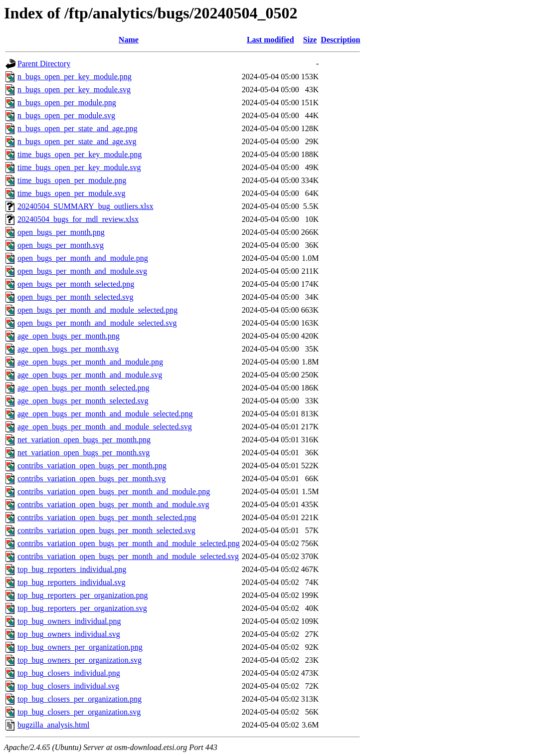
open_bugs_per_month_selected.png (76, 284)
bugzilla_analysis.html (53, 725)
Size (310, 40)
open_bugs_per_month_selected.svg (75, 297)
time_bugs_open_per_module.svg (71, 193)
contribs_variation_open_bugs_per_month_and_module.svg (113, 504)
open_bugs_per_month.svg (61, 245)
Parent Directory (44, 64)
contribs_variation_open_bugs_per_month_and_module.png (114, 491)
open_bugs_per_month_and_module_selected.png (97, 310)
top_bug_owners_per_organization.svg (80, 660)
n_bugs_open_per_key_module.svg (74, 90)
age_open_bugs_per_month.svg (68, 349)
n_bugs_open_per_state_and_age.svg (77, 141)
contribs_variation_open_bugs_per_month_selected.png (107, 517)
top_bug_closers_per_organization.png (80, 699)
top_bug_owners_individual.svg (69, 634)
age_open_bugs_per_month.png (69, 336)
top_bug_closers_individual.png (69, 673)
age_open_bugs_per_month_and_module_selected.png (105, 414)
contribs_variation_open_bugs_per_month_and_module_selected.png (129, 543)
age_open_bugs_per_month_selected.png (83, 388)
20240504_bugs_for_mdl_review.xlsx (78, 219)
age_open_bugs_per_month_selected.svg (83, 401)
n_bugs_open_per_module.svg (66, 115)
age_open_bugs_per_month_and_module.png (90, 362)
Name (129, 40)
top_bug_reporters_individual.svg (71, 582)
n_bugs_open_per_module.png (67, 102)
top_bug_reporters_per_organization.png (83, 595)
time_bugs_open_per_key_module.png (80, 154)
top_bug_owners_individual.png (69, 621)
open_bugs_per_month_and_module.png (83, 258)
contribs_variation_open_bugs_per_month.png (92, 466)
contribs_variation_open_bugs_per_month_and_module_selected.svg (128, 556)
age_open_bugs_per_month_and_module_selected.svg (105, 427)
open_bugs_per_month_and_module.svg (82, 271)
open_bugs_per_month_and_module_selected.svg (97, 323)
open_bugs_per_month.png (61, 232)
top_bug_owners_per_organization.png (80, 647)
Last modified (270, 40)
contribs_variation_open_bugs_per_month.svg (91, 478)
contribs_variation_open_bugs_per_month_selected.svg (106, 530)
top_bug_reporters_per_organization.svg (82, 608)
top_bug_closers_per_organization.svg (79, 712)
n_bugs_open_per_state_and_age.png (77, 128)
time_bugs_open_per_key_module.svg (79, 167)
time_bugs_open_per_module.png (72, 180)
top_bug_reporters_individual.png (72, 569)
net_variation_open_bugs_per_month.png (84, 440)
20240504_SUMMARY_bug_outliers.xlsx (85, 206)
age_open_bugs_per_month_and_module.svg (90, 375)
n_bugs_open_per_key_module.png (75, 77)
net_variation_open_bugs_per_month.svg (84, 453)
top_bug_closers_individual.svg (68, 686)
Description (340, 40)
